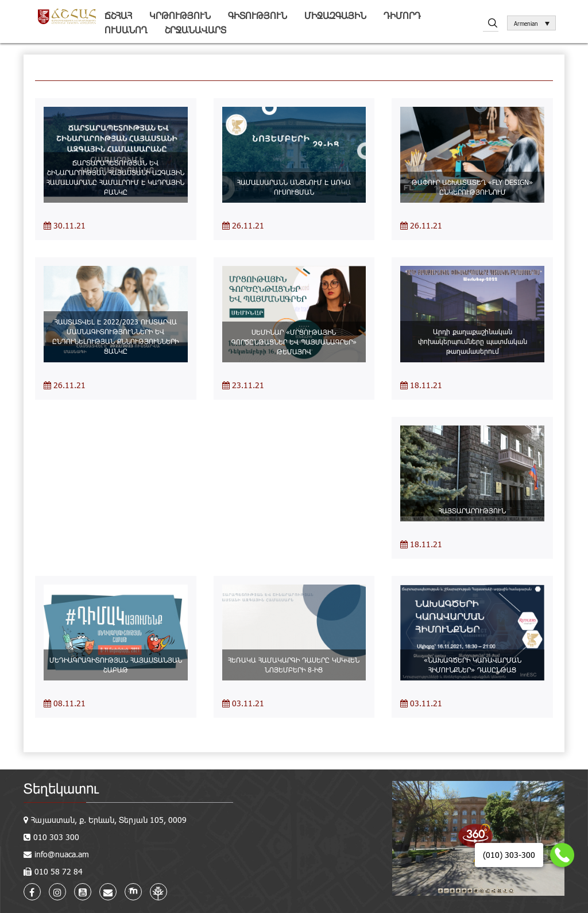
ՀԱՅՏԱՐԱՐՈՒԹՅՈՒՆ (472, 510)
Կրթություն (180, 15)
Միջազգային (335, 15)
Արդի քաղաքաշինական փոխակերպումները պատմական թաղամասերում (473, 341)
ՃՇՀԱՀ (118, 15)
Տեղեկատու (61, 788)
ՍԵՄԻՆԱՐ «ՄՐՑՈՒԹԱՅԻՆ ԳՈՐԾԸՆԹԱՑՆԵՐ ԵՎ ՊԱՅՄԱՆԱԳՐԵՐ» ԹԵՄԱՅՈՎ (294, 342)
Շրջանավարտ (196, 30)
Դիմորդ (402, 15)
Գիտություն (258, 15)
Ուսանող (126, 30)
